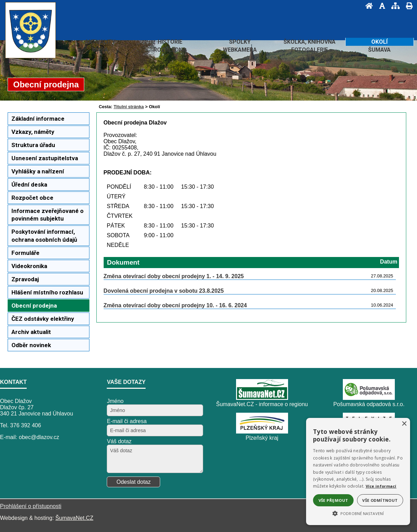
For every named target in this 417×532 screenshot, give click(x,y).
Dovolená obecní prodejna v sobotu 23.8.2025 (164, 291)
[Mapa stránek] (393, 6)
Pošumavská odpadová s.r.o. (369, 404)
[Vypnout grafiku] (380, 6)
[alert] (358, 471)
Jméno (115, 401)
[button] (358, 513)
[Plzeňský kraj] (262, 432)
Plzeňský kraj (262, 438)
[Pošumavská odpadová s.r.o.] (369, 398)
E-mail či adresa (127, 421)
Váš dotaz (119, 441)
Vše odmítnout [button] (380, 500)
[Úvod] (367, 6)
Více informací (381, 486)
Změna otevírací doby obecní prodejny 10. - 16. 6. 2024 (175, 305)
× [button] (404, 424)
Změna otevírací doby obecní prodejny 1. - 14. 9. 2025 (174, 276)
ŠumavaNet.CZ (74, 518)
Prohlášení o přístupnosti (31, 506)
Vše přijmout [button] (333, 500)
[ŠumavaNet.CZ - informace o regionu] (262, 398)
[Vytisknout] (407, 6)
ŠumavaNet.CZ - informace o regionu (262, 404)
